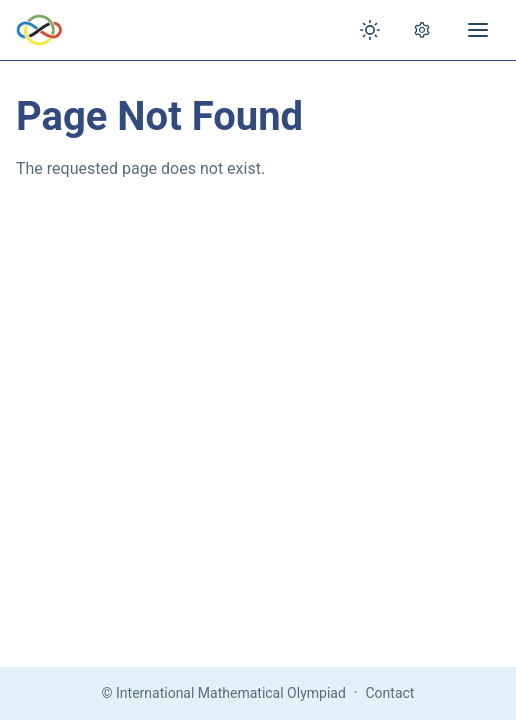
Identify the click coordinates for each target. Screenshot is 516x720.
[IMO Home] (39, 30)
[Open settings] (422, 30)
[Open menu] (478, 30)
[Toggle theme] (370, 30)
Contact (390, 693)
